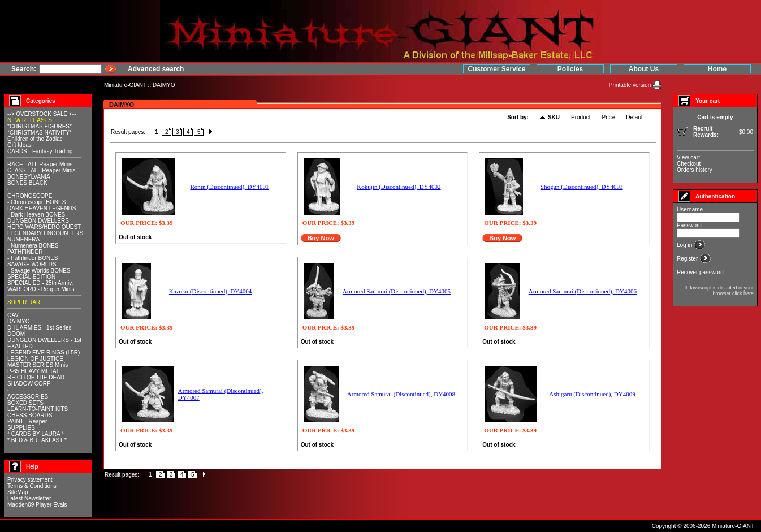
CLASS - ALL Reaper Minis (41, 170)
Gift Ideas (20, 145)
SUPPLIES (21, 428)
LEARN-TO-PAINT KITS (38, 409)
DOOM (16, 334)
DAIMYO (164, 85)
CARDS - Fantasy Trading (40, 151)
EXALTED (20, 346)
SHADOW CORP (29, 384)
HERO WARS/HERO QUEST (44, 227)
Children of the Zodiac (35, 139)
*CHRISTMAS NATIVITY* (40, 133)
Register (688, 259)
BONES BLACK (27, 183)
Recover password (700, 272)
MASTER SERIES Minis (38, 365)
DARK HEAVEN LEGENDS (42, 208)
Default (635, 117)
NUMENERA (23, 239)
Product (581, 117)
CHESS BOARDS (30, 415)
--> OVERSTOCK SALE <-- (42, 114)
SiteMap (18, 492)
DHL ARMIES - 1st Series (40, 328)
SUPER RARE (26, 302)
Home (717, 69)
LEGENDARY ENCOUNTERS (45, 233)
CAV (13, 315)
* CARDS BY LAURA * (36, 434)
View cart (688, 157)
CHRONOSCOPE (30, 196)
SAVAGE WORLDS (32, 264)
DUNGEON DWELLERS (38, 221)
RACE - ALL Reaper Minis (40, 164)
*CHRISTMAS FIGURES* (40, 126)
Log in (685, 245)
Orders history (695, 170)
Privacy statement (30, 480)
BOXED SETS (25, 403)
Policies (570, 69)
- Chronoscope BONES (36, 202)
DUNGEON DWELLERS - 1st (44, 340)
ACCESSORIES (28, 397)
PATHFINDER (25, 252)
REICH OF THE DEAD (36, 377)
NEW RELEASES (30, 120)
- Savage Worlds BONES (39, 271)
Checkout (689, 164)
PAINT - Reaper (27, 421)
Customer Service (496, 69)
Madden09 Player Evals (37, 505)
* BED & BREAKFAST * (37, 440)
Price (609, 117)
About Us (644, 69)
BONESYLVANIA (29, 177)
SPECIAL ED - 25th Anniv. (40, 283)
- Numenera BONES (33, 246)
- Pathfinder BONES (33, 258)
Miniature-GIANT (125, 85)
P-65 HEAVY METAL (33, 371)
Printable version (631, 85)
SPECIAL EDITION (31, 277)
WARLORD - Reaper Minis (41, 289)
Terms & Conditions (32, 486)
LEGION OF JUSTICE (35, 359)
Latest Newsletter (29, 498)
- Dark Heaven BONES (36, 215)
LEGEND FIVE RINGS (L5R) (44, 352)
